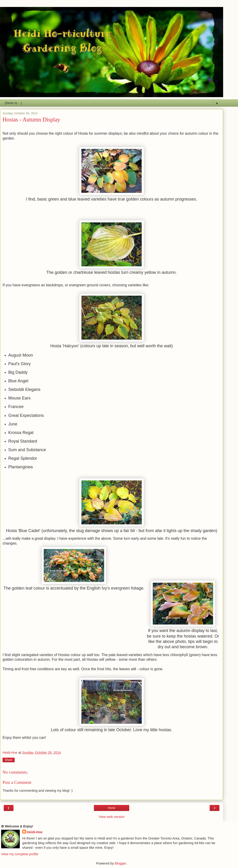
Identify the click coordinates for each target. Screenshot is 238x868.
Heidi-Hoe (35, 832)
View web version (112, 817)
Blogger (121, 863)
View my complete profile (20, 854)
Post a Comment (17, 782)
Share (9, 760)
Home (112, 808)
